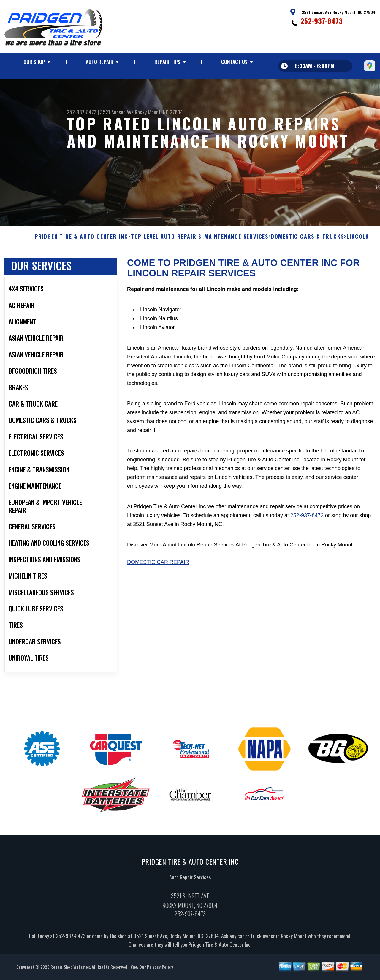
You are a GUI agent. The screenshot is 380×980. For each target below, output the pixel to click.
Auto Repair (100, 62)
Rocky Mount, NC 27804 (159, 112)
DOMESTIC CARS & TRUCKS (308, 240)
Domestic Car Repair (158, 566)
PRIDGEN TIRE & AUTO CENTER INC (81, 240)
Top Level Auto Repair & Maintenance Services (200, 240)
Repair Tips (167, 62)
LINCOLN (358, 240)
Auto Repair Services (190, 881)
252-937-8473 (322, 21)
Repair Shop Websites (70, 970)
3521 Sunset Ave (117, 112)
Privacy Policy (160, 970)
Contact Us (234, 62)
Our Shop (34, 62)
